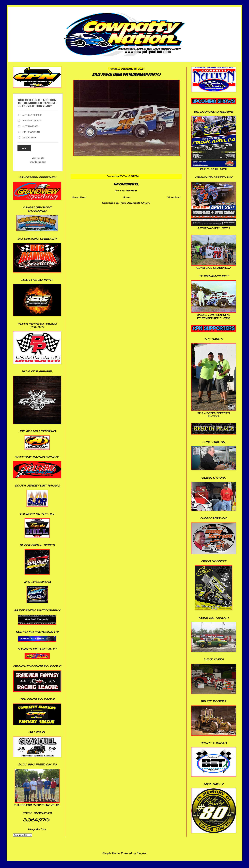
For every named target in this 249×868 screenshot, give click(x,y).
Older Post (174, 197)
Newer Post (79, 197)
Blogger (141, 853)
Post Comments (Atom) (135, 203)
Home (127, 197)
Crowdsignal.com (38, 162)
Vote (24, 148)
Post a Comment (126, 190)
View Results (38, 158)
